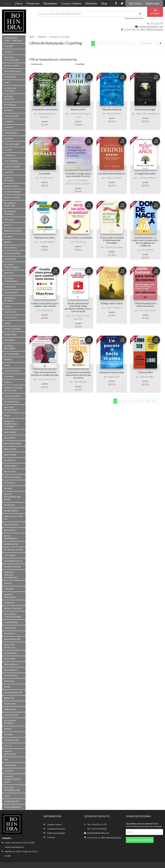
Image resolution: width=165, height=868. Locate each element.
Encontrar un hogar (145, 109)
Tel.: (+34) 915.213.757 (97, 824)
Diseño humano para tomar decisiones (145, 305)
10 (126, 43)
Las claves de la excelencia (112, 173)
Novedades (50, 3)
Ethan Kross (47, 310)
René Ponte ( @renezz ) (148, 114)
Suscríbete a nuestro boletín (140, 840)
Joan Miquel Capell (80, 316)
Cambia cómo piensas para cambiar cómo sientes (45, 305)
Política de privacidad (54, 833)
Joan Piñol (78, 319)
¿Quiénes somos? (53, 824)
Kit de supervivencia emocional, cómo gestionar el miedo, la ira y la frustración (78, 307)
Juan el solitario (114, 308)
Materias (42, 37)
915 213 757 (157, 24)
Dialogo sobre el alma (112, 303)
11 (131, 43)
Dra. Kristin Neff (82, 184)
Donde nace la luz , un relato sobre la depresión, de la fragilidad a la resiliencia (145, 242)
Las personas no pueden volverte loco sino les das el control (78, 375)
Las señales (45, 173)
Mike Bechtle (80, 382)
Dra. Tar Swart (47, 178)
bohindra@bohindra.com (151, 27)
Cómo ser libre (145, 372)
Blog (104, 3)
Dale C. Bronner (114, 178)
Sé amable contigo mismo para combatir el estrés (78, 175)
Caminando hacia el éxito (45, 109)
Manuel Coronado (114, 247)
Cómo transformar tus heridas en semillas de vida (45, 374)
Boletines (91, 3)
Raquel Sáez (114, 377)
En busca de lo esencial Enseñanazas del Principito (112, 240)
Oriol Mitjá (148, 250)
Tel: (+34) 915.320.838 (97, 829)
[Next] (135, 44)
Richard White (114, 114)
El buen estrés (78, 109)
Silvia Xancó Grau (47, 379)
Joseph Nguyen (47, 242)
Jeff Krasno (76, 114)
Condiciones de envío (54, 829)
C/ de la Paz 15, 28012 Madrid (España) (143, 30)
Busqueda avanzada (134, 18)
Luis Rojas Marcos (148, 178)
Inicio (8, 3)
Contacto (49, 837)
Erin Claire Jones (148, 310)
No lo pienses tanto (45, 238)
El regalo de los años (145, 173)
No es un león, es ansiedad (78, 238)
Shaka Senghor (148, 377)
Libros (19, 3)
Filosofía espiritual (112, 109)
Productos (33, 3)
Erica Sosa (80, 242)
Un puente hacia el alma (112, 372)
